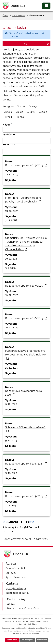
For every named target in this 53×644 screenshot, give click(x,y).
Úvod (5, 16)
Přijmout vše (12, 640)
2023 (44, 112)
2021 (21, 112)
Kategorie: (9, 106)
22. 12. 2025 (12, 174)
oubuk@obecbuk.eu (18, 593)
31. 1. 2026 (11, 220)
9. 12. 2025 (11, 404)
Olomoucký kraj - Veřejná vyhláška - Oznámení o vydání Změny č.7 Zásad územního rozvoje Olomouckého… (26, 244)
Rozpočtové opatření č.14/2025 (26, 496)
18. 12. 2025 (12, 211)
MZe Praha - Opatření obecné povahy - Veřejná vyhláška (23, 200)
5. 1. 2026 (10, 268)
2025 (21, 117)
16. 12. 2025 (12, 259)
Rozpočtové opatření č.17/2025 (26, 286)
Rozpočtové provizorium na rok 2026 (24, 393)
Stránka (13, 522)
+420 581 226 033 (16, 588)
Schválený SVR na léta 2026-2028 (25, 429)
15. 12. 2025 (12, 368)
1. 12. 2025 (11, 505)
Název (7, 125)
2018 (22, 106)
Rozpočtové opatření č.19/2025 (26, 165)
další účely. (32, 624)
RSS (36, 44)
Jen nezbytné (27, 640)
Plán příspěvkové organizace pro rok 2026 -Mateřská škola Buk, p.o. (26, 354)
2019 (34, 106)
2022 (33, 112)
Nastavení (42, 640)
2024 (9, 117)
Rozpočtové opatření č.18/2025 (26, 318)
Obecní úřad (19, 16)
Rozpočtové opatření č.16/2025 (26, 464)
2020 (9, 112)
